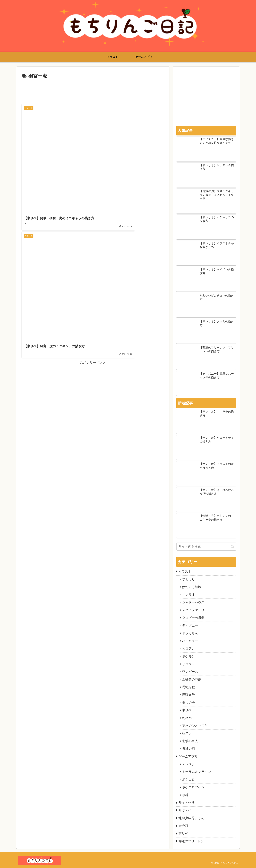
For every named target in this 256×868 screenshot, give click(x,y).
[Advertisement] (93, 90)
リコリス (188, 664)
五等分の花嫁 (192, 679)
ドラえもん (190, 633)
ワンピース (190, 672)
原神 (185, 795)
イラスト (185, 572)
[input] (206, 547)
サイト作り (186, 803)
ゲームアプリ (188, 757)
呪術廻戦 (188, 687)
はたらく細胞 (192, 587)
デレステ (188, 764)
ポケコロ (188, 780)
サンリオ (188, 595)
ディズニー (190, 625)
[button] (232, 547)
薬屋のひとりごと (195, 726)
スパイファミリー (195, 610)
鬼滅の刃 (188, 749)
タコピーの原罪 (193, 618)
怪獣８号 (188, 695)
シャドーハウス (193, 602)
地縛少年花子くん (191, 818)
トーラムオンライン (196, 772)
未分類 (183, 826)
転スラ (187, 733)
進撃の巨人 (190, 741)
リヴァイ (185, 810)
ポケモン (188, 656)
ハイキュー (190, 641)
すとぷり (188, 579)
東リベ (187, 710)
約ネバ (187, 718)
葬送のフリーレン (191, 841)
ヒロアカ (188, 649)
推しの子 (188, 703)
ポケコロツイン (193, 787)
